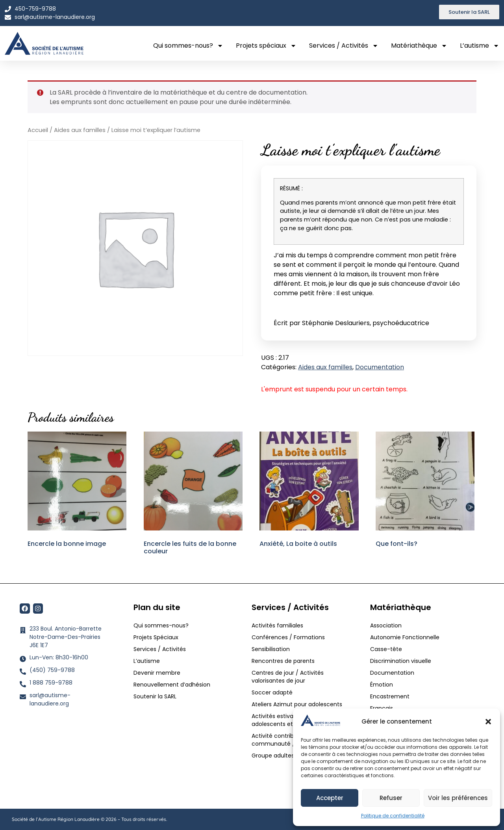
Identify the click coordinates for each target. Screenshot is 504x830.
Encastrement (390, 696)
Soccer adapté (273, 692)
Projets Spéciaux (156, 637)
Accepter (330, 798)
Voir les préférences (458, 798)
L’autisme (480, 46)
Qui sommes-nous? (188, 46)
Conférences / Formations (288, 637)
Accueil (38, 130)
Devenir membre (157, 673)
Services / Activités (344, 46)
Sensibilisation (271, 649)
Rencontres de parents (283, 661)
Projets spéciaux (266, 46)
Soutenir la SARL (155, 696)
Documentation (380, 367)
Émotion (382, 685)
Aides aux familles (80, 130)
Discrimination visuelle (401, 661)
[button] (488, 722)
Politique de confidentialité (393, 816)
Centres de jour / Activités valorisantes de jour (288, 677)
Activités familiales (278, 625)
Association (386, 625)
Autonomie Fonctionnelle (405, 637)
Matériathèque (419, 46)
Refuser (391, 798)
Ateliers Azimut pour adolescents (298, 704)
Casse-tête (386, 649)
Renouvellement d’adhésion (172, 685)
